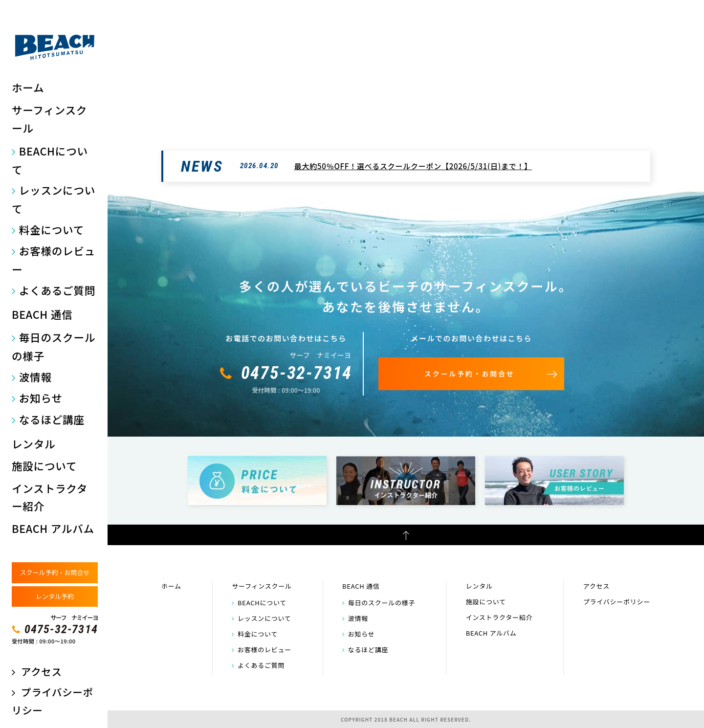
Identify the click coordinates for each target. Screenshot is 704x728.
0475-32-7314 (61, 629)
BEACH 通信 (42, 314)
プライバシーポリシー (617, 602)
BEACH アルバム (53, 528)
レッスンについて (54, 199)
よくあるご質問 (57, 290)
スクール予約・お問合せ (55, 572)
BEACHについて (50, 160)
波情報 (35, 377)
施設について (44, 466)
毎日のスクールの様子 (54, 346)
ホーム (28, 87)
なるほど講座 (52, 419)
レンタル (33, 444)
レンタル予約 (55, 596)
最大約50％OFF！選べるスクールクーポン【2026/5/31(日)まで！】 (413, 166)
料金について (52, 230)
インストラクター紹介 (50, 497)
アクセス (41, 671)
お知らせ (41, 398)
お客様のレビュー (54, 260)
